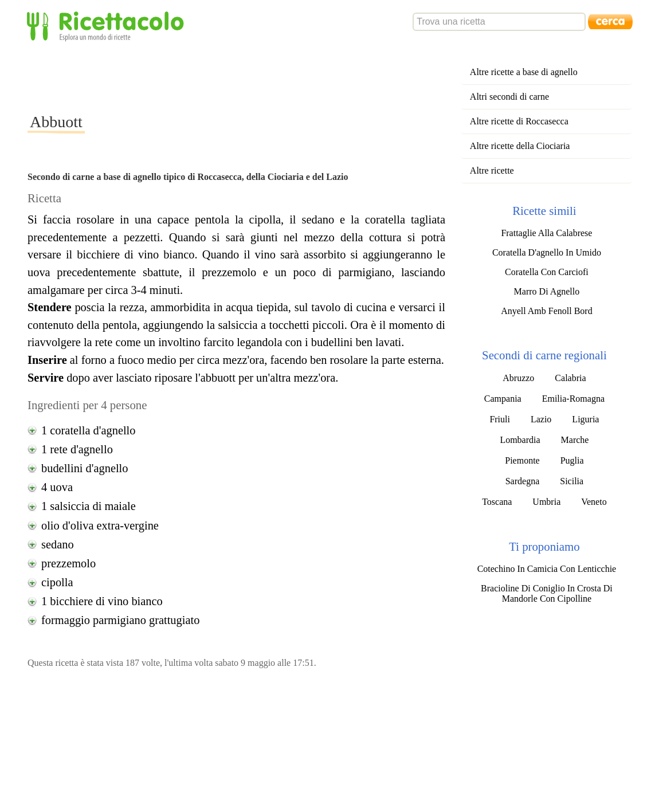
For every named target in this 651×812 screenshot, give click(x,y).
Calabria (570, 378)
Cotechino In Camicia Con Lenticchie (547, 569)
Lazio (541, 419)
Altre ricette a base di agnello (524, 72)
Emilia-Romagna (573, 399)
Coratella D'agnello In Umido (547, 252)
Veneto (594, 502)
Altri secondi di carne (509, 97)
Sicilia (572, 481)
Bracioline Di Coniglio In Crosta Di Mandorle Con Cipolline (547, 593)
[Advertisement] (236, 77)
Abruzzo (518, 378)
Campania (503, 399)
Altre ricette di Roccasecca (519, 121)
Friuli (500, 419)
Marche (575, 440)
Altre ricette (492, 170)
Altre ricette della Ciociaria (520, 146)
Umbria (546, 502)
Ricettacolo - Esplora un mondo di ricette (108, 26)
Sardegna (523, 481)
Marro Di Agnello (547, 291)
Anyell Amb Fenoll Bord (547, 311)
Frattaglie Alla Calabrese (546, 233)
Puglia (572, 460)
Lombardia (520, 440)
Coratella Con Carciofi (547, 272)
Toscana (497, 502)
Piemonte (522, 460)
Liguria (585, 419)
